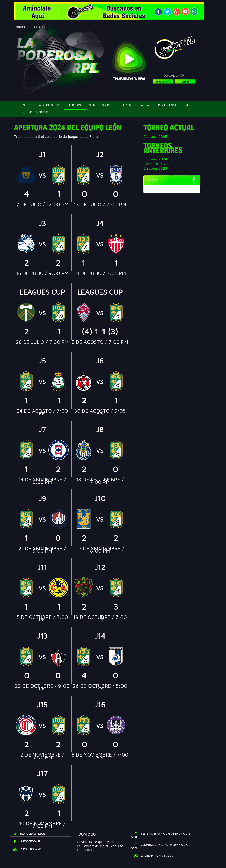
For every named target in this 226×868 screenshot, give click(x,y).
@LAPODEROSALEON (32, 834)
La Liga (144, 105)
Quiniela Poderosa (101, 105)
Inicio (26, 105)
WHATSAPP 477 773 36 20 (157, 856)
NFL (188, 105)
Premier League (167, 105)
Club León (74, 105)
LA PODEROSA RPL (31, 841)
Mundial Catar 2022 (35, 112)
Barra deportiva (49, 105)
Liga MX (127, 105)
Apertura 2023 (156, 164)
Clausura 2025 (155, 136)
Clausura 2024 (155, 159)
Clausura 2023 (155, 168)
